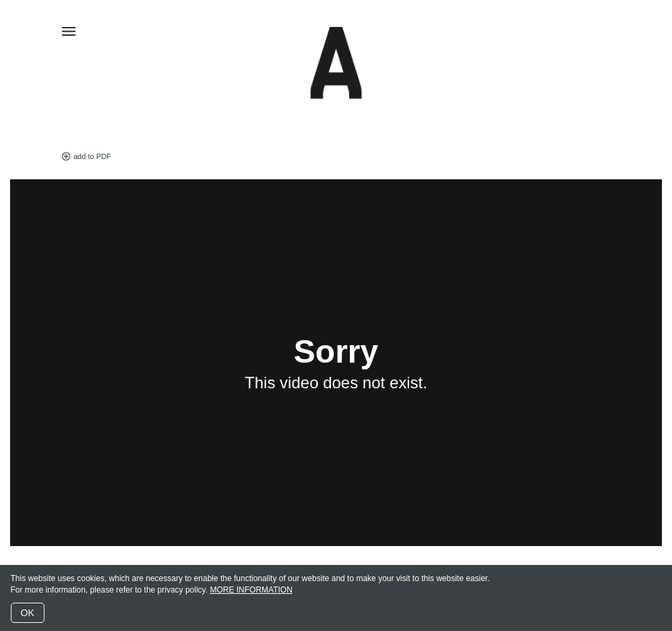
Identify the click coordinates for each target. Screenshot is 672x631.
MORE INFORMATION (251, 590)
